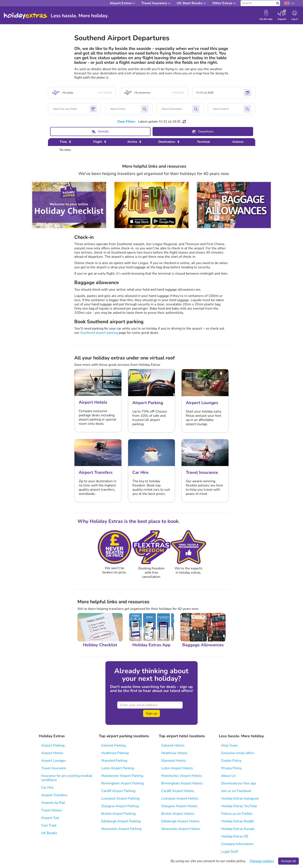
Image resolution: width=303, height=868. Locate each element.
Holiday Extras (25, 16)
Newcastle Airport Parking (121, 829)
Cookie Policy (231, 761)
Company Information (237, 844)
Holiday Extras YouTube (239, 806)
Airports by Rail (53, 803)
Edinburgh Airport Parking (121, 821)
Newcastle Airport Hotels (181, 829)
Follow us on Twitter (237, 814)
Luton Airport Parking (118, 768)
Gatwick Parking (113, 745)
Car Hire (48, 788)
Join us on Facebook (236, 791)
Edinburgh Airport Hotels (180, 821)
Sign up (151, 713)
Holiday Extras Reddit (238, 821)
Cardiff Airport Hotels (178, 791)
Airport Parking (53, 745)
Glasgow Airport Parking (120, 806)
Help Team (229, 745)
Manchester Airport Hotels (182, 776)
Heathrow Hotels (174, 753)
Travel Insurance (54, 768)
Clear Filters (126, 122)
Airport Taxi (50, 818)
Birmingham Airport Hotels (182, 783)
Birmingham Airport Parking (122, 783)
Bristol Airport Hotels (178, 814)
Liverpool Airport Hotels (180, 799)
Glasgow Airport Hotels (179, 806)
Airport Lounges (54, 761)
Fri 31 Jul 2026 (224, 93)
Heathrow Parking (115, 753)
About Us (228, 776)
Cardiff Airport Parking (118, 791)
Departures (203, 131)
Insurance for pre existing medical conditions (67, 778)
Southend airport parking (99, 333)
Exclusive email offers (238, 753)
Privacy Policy (231, 768)
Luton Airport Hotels (177, 768)
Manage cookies (262, 861)
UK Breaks (49, 833)
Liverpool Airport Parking (120, 799)
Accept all (288, 861)
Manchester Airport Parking (122, 776)
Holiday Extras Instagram (240, 799)
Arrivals (100, 131)
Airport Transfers (54, 795)
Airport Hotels (52, 753)
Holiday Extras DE (235, 836)
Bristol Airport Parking (118, 814)
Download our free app (239, 783)
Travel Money (52, 810)
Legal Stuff (229, 852)
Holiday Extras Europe (238, 829)
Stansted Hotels (174, 761)
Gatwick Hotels (173, 745)
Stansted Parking (114, 761)
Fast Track (49, 825)
